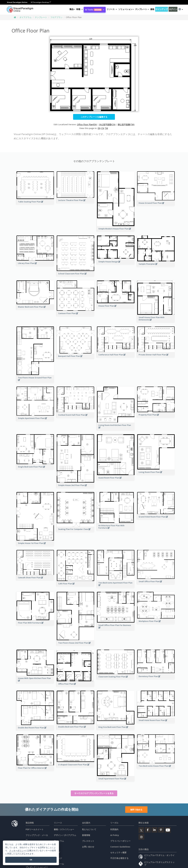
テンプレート (41, 17)
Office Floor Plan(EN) (87, 124)
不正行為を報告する (119, 858)
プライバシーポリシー (120, 841)
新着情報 (86, 835)
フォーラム (59, 841)
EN (99, 128)
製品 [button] (72, 9)
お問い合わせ (88, 847)
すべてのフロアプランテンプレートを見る (94, 793)
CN (103, 128)
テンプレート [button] (142, 9)
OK (31, 860)
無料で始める (136, 810)
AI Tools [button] (95, 10)
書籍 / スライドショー (64, 829)
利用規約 (114, 829)
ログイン (173, 9)
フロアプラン (56, 17)
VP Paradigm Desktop (41, 2)
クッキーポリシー (17, 851)
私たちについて (89, 829)
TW (106, 128)
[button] (79, 9)
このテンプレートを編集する (94, 117)
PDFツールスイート (35, 829)
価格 (152, 9)
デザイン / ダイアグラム (65, 835)
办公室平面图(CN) (107, 124)
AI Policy (115, 835)
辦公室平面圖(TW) (126, 124)
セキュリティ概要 (118, 852)
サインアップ (162, 9)
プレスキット (88, 841)
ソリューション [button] (126, 9)
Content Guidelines (120, 847)
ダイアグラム (25, 17)
